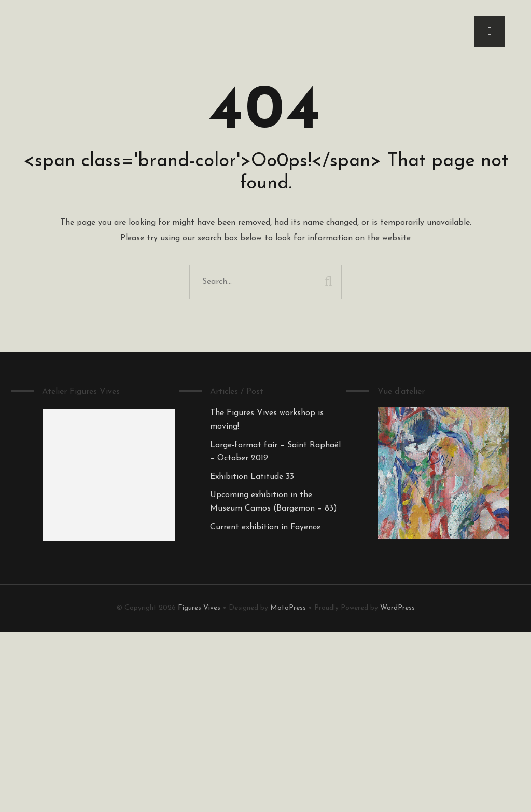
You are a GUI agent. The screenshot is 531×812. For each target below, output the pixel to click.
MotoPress (288, 608)
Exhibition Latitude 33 (252, 477)
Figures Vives (199, 608)
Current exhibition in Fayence (265, 527)
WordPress (397, 608)
